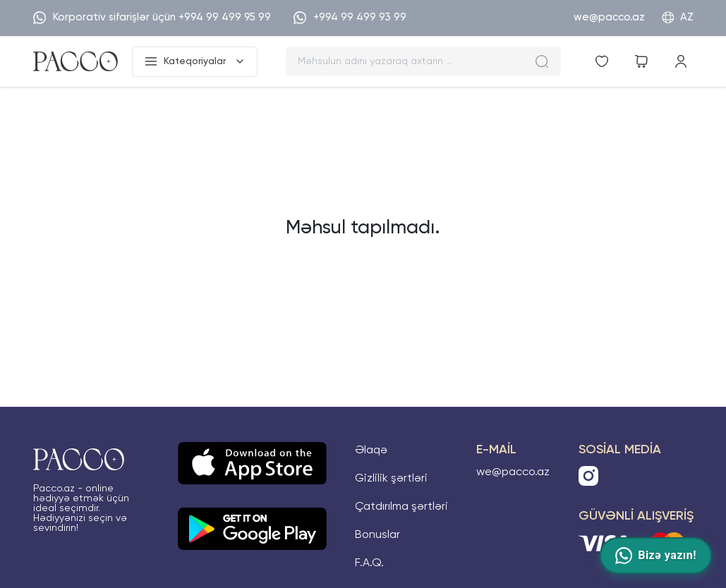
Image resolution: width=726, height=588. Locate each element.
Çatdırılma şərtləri (401, 507)
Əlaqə (371, 451)
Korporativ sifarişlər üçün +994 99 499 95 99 (152, 18)
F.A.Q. (369, 563)
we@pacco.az (609, 17)
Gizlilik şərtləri (391, 479)
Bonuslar (377, 535)
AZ (678, 18)
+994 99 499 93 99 (350, 18)
